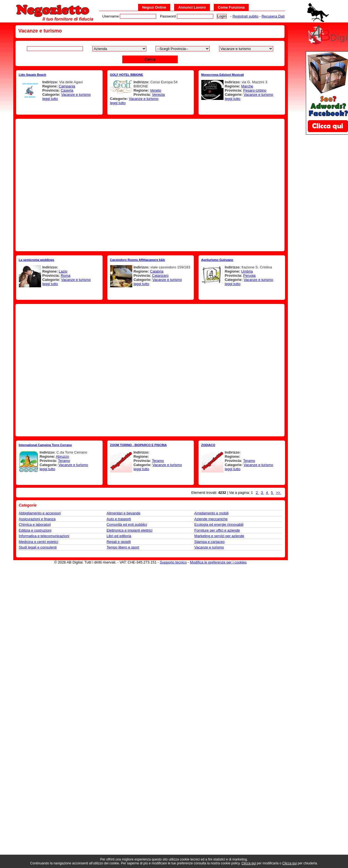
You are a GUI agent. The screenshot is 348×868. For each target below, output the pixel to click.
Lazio (63, 271)
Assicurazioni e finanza (37, 519)
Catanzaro (160, 276)
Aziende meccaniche (211, 519)
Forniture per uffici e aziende (217, 530)
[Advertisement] (79, 185)
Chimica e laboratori (35, 524)
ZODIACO (208, 445)
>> (279, 493)
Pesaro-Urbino (255, 90)
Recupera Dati (273, 16)
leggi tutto (50, 99)
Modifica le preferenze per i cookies (218, 562)
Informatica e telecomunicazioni (44, 536)
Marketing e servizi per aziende (219, 536)
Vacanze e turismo (76, 95)
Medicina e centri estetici (39, 542)
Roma (66, 276)
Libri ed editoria (119, 536)
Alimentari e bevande (123, 513)
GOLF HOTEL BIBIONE (127, 75)
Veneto (156, 90)
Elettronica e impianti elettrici (129, 530)
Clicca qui (249, 863)
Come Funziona (231, 7)
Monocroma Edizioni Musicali (223, 75)
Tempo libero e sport (123, 547)
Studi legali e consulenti (38, 547)
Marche (247, 86)
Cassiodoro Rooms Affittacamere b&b (138, 260)
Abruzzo (62, 456)
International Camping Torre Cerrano (45, 445)
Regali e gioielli (119, 542)
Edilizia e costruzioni (35, 530)
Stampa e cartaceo (209, 542)
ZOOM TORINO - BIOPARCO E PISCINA (139, 445)
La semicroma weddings (37, 260)
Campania (67, 86)
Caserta (67, 90)
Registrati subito (245, 16)
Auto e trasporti (119, 519)
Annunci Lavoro (192, 7)
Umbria (247, 271)
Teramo (64, 461)
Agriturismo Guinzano (217, 260)
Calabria (157, 271)
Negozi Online (154, 7)
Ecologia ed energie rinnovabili (219, 524)
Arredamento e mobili (212, 513)
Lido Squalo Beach (33, 75)
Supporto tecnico (173, 562)
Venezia (158, 95)
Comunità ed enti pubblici (127, 524)
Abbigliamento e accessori (40, 513)
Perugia (249, 276)
